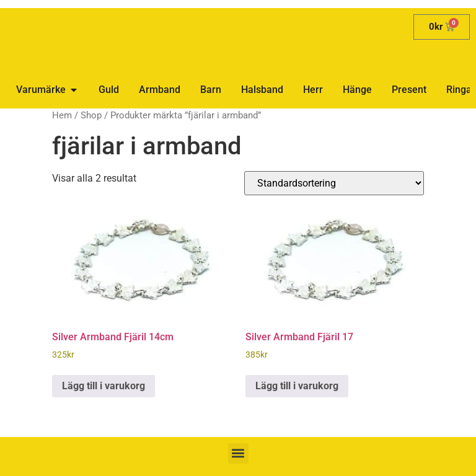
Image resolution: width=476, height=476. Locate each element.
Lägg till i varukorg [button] (104, 386)
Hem (62, 115)
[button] (238, 453)
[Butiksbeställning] (334, 183)
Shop (91, 115)
